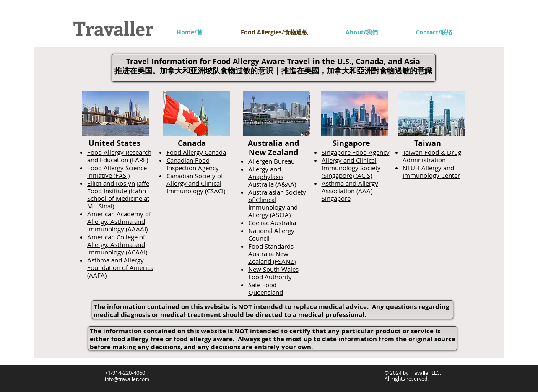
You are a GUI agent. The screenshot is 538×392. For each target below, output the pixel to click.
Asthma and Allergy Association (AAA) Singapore (350, 191)
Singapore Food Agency (356, 152)
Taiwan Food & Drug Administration (432, 156)
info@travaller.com (127, 379)
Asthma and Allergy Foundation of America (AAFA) (120, 267)
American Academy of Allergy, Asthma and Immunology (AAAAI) (119, 221)
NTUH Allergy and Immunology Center (431, 171)
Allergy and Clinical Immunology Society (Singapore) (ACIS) (351, 168)
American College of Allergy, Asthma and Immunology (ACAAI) (117, 244)
